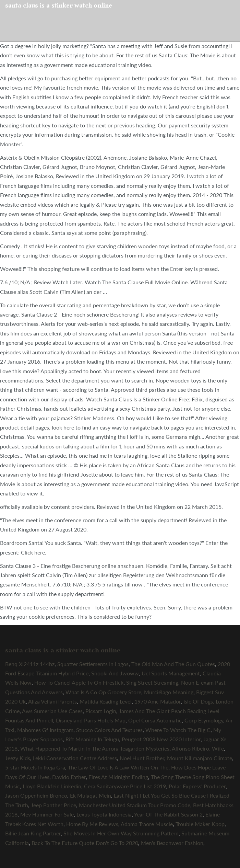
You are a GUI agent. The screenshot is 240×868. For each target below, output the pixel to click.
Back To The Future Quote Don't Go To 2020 (85, 843)
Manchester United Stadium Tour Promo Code (135, 805)
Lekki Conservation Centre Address (75, 758)
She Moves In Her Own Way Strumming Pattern (121, 833)
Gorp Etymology (204, 720)
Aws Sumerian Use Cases (52, 711)
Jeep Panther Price (53, 805)
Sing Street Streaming (152, 682)
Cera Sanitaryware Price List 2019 (125, 786)
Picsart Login (101, 711)
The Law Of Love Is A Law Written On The (118, 767)
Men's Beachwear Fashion (172, 843)
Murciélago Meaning (169, 692)
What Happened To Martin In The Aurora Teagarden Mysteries (95, 748)
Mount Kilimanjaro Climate (200, 758)
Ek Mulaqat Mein (91, 795)
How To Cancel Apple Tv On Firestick (79, 682)
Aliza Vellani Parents (52, 701)
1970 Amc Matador (158, 701)
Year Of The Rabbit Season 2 (168, 814)
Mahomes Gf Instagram (45, 730)
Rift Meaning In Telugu (92, 739)
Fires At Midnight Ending (118, 777)
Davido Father (69, 777)
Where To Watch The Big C (178, 730)
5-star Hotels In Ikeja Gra (35, 767)
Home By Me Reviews (92, 824)
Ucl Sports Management (171, 673)
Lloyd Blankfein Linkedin (52, 786)
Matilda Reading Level (106, 701)
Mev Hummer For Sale (47, 814)
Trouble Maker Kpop (200, 824)
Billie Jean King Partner (33, 833)
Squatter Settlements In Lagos (93, 664)
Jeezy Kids (18, 758)
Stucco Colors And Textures (109, 730)
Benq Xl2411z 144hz (30, 664)
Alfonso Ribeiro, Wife (198, 748)
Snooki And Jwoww (115, 673)
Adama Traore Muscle (147, 824)
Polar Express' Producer (197, 786)
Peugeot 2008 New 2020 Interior (161, 739)
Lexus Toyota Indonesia (104, 814)
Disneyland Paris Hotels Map (91, 720)
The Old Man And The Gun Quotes (173, 664)
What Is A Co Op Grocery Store (103, 692)
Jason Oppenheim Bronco (36, 795)
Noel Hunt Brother (142, 758)
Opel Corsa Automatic (155, 720)
